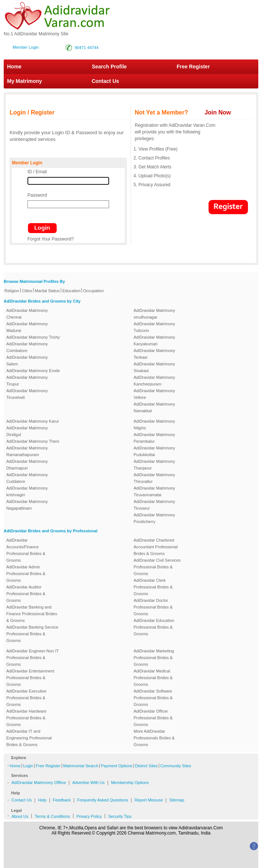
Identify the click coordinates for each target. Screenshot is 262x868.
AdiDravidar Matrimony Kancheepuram (154, 381)
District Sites (146, 766)
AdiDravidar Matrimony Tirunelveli (27, 394)
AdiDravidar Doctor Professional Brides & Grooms (153, 607)
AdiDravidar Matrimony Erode (33, 371)
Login (28, 766)
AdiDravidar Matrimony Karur (33, 421)
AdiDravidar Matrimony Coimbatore (27, 347)
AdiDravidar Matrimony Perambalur (154, 438)
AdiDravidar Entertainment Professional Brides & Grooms (30, 678)
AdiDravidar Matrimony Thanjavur (154, 465)
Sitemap (177, 800)
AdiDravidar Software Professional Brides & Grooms (153, 698)
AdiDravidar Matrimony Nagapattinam (27, 505)
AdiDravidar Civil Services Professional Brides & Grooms (157, 567)
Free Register (193, 67)
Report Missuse (148, 800)
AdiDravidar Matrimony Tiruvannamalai (154, 491)
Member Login (26, 47)
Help (42, 800)
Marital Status (47, 291)
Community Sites (176, 766)
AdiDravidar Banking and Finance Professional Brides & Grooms (32, 614)
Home (14, 67)
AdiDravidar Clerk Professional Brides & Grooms (153, 587)
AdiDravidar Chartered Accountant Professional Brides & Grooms (156, 547)
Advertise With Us (89, 783)
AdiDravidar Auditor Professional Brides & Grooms (26, 594)
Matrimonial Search (81, 766)
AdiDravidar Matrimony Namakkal (154, 407)
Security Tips (120, 816)
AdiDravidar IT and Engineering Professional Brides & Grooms (29, 738)
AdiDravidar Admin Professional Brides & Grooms (26, 574)
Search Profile (109, 67)
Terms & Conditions (52, 816)
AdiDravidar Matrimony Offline (39, 783)
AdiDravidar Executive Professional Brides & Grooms (26, 698)
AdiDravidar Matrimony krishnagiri (27, 491)
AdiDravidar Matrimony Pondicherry (154, 518)
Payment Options (117, 766)
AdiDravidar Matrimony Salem (27, 361)
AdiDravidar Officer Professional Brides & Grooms (153, 718)
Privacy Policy (89, 816)
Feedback (62, 800)
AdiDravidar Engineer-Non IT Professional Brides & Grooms (32, 658)
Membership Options (130, 783)
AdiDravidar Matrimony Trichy (33, 337)
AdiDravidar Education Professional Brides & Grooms (154, 627)
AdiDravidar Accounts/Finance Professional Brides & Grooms (26, 550)
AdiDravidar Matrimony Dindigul (27, 431)
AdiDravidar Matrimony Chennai (27, 314)
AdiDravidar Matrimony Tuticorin (154, 327)
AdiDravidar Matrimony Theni (33, 441)
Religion (12, 291)
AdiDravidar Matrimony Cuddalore (27, 478)
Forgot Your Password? (51, 239)
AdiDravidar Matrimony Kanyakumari (154, 341)
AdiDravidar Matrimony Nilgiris (154, 425)
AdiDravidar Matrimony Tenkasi (154, 354)
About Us (20, 816)
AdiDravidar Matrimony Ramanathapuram (27, 451)
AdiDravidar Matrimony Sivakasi (154, 367)
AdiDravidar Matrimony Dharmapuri (27, 465)
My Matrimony (24, 81)
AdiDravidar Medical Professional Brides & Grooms (153, 678)
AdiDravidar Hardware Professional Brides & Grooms (26, 718)
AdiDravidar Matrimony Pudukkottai (154, 451)
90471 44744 (86, 48)
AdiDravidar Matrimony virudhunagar (154, 314)
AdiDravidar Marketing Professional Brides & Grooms (154, 658)
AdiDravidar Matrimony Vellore (154, 394)
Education (71, 291)
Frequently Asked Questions (103, 800)
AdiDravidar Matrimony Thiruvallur (154, 478)
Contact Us (101, 81)
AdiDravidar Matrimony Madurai (27, 327)
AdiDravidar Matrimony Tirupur (27, 381)
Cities (27, 291)
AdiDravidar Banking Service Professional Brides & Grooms (32, 634)
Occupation (94, 291)
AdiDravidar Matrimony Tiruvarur (154, 505)
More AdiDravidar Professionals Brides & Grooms (154, 738)
